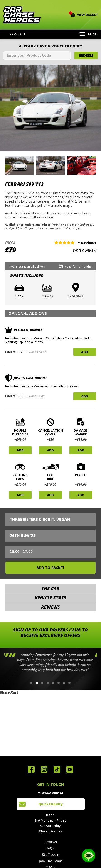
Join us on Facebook (31, 769)
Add (85, 352)
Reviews (51, 842)
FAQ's (50, 848)
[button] (31, 683)
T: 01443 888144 (51, 793)
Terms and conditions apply (65, 228)
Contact (15, 34)
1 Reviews (87, 243)
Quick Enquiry (51, 804)
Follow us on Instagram (44, 769)
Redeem (86, 55)
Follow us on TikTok (57, 769)
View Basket (84, 14)
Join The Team (50, 861)
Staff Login (51, 855)
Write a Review (84, 250)
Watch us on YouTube (70, 769)
